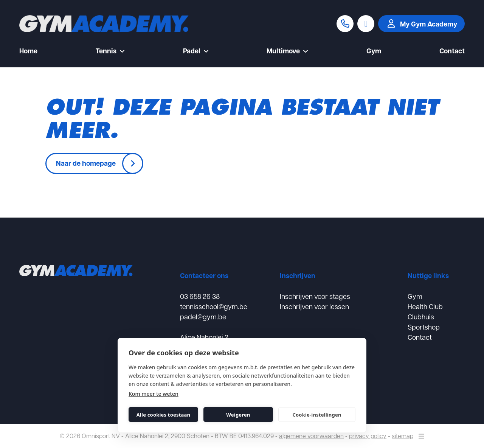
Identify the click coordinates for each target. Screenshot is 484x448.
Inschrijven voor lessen (314, 306)
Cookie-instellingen (317, 415)
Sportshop (424, 327)
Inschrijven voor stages (315, 296)
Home (28, 51)
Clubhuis (421, 317)
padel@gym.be (203, 317)
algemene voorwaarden (311, 436)
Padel (196, 51)
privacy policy (368, 436)
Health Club (425, 306)
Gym (374, 51)
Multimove (287, 51)
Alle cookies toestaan (163, 415)
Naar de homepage (86, 163)
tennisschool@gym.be (214, 306)
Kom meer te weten (154, 394)
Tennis (110, 51)
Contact (452, 51)
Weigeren (238, 415)
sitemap (403, 436)
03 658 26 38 (200, 296)
